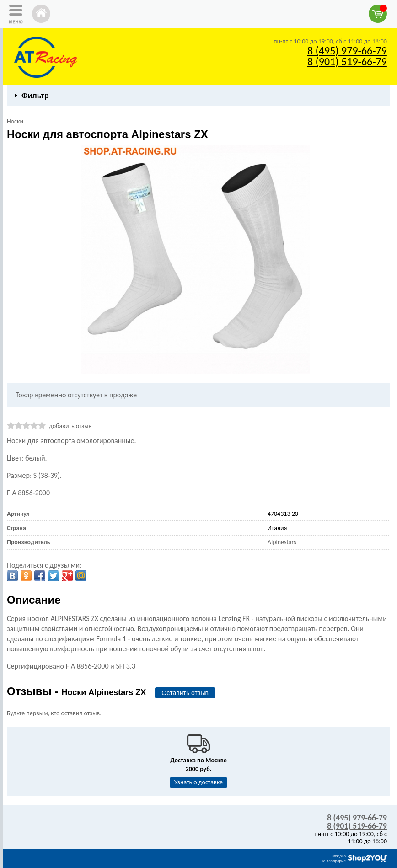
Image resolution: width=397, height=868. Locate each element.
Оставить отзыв (185, 693)
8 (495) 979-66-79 (347, 51)
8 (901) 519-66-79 (347, 62)
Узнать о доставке (198, 782)
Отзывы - (76, 691)
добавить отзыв (70, 426)
